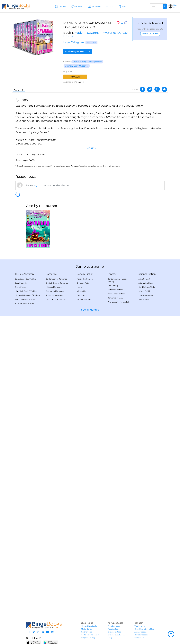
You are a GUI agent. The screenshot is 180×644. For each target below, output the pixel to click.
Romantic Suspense (54, 295)
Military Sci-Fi (144, 291)
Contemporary (114, 279)
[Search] (165, 6)
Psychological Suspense (25, 299)
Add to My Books (78, 51)
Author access (140, 632)
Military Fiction (83, 291)
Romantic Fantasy (115, 298)
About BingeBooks (89, 626)
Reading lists (113, 629)
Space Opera (144, 299)
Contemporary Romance (56, 279)
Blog (110, 638)
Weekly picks (140, 626)
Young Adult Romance (55, 299)
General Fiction (85, 274)
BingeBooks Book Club (144, 629)
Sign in (176, 6)
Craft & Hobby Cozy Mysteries (87, 62)
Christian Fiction (84, 283)
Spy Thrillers (31, 279)
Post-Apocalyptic (146, 295)
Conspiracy (19, 279)
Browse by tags (114, 632)
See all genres (90, 310)
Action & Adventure (85, 279)
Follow (91, 43)
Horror (80, 287)
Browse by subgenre (117, 635)
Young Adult (82, 295)
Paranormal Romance (55, 291)
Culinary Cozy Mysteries (77, 66)
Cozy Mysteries (21, 283)
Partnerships (87, 632)
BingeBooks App (88, 638)
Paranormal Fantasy (116, 294)
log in (37, 185)
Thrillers (19, 274)
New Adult (124, 302)
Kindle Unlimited (150, 34)
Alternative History (146, 283)
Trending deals (114, 626)
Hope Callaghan (74, 42)
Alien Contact (144, 279)
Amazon (75, 77)
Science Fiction (147, 274)
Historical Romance (54, 287)
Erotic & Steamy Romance (57, 283)
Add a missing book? (90, 635)
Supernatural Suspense (24, 303)
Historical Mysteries (23, 295)
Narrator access (141, 635)
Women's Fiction (84, 299)
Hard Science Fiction (147, 287)
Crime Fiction (21, 287)
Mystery (30, 274)
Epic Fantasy (113, 286)
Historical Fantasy (115, 290)
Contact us (139, 638)
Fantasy (112, 274)
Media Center (87, 629)
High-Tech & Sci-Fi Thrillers (26, 291)
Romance (51, 274)
